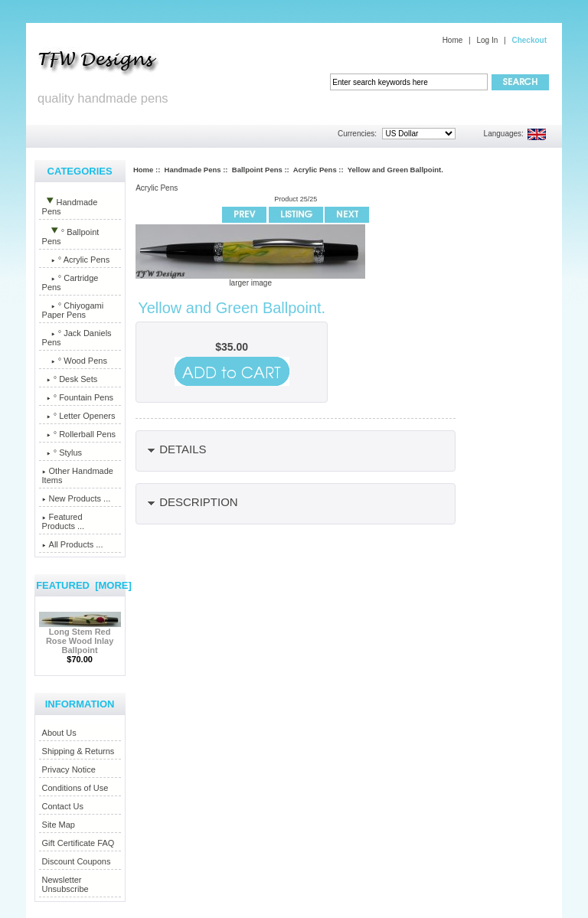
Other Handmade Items (78, 475)
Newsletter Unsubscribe (65, 884)
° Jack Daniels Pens (77, 338)
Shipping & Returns (78, 751)
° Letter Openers (79, 416)
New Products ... (77, 498)
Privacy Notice (69, 769)
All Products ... (73, 544)
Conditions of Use (75, 788)
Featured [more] (84, 585)
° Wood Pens (75, 361)
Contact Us (63, 806)
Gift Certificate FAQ (78, 843)
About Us (59, 733)
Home (453, 40)
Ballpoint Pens (257, 170)
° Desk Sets (70, 379)
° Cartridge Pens (70, 283)
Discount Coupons (77, 861)
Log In (487, 40)
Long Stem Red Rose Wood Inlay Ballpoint (80, 637)
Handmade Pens (193, 170)
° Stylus (62, 452)
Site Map (59, 825)
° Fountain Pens (78, 397)
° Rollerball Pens (79, 434)
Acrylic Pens (315, 170)
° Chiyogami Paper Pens (73, 310)
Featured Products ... (64, 521)
